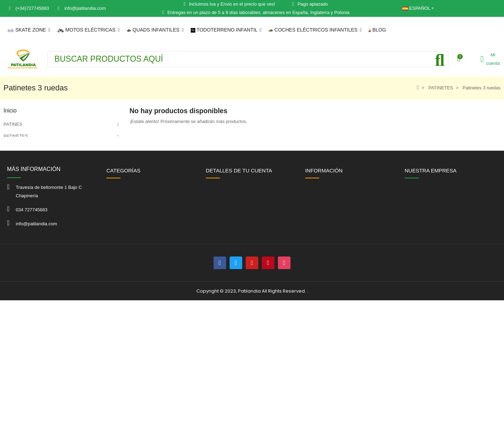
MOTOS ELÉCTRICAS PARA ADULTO (43, 160)
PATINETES (16, 136)
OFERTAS (14, 243)
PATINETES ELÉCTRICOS (31, 148)
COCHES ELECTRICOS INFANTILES (42, 208)
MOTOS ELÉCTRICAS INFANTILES (40, 172)
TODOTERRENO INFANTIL (32, 196)
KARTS (11, 220)
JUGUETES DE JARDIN (28, 231)
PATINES (13, 124)
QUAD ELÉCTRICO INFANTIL (34, 184)
